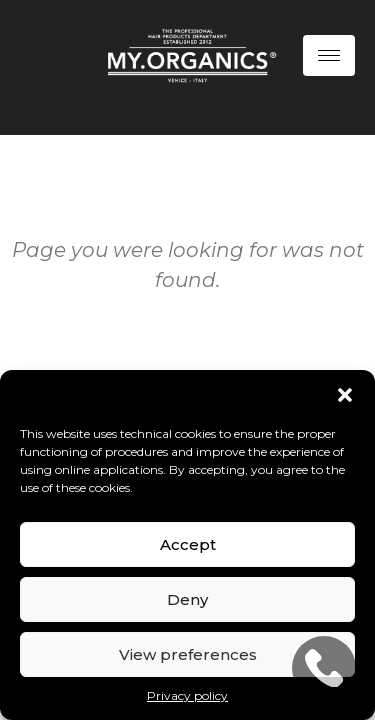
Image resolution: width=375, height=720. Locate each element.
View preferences (188, 654)
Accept (188, 544)
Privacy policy (187, 695)
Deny (187, 599)
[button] (345, 395)
